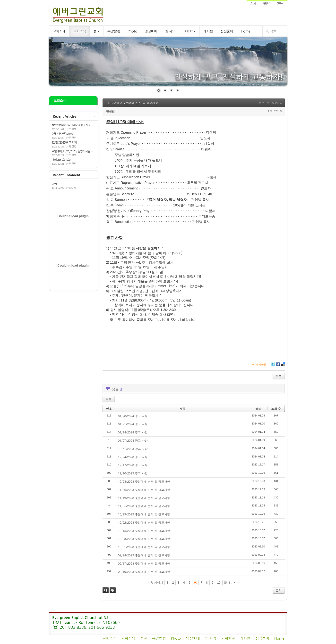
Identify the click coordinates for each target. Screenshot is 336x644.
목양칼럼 (114, 31)
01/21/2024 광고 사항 (133, 424)
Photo (133, 31)
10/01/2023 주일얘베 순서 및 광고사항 (144, 547)
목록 (279, 376)
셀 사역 (170, 31)
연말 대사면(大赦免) (63, 134)
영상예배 (151, 31)
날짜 (258, 409)
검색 (106, 590)
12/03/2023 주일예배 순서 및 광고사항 (144, 481)
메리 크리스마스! (61, 160)
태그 (113, 590)
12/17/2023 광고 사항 (133, 465)
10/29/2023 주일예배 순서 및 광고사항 (144, 514)
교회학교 (189, 31)
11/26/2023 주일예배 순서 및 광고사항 (144, 490)
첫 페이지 (155, 583)
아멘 (54, 184)
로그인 (254, 4)
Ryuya (73, 188)
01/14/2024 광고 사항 (133, 432)
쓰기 (279, 590)
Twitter (273, 366)
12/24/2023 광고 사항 (133, 457)
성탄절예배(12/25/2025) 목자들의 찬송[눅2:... (74, 125)
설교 (97, 31)
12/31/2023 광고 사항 (133, 449)
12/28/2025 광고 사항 (64, 143)
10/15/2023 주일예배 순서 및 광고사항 (144, 531)
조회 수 (276, 409)
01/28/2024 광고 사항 (133, 416)
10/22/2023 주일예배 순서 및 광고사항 (144, 522)
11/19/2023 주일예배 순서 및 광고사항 (144, 498)
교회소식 (80, 31)
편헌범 (73, 129)
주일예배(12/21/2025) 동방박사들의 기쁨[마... (74, 151)
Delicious (283, 366)
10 (219, 583)
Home (246, 31)
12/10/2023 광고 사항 (133, 473)
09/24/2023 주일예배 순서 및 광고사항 (144, 555)
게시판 (208, 31)
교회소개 (59, 31)
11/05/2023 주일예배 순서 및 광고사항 (132, 103)
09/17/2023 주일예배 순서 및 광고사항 (144, 563)
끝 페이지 (232, 583)
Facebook (277, 366)
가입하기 (267, 4)
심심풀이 (227, 31)
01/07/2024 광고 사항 (133, 440)
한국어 (280, 4)
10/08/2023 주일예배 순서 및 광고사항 (144, 539)
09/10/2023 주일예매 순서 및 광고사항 (144, 572)
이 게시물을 (259, 364)
